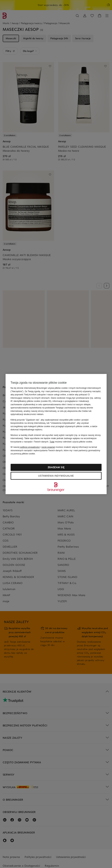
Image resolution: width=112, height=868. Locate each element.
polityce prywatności (30, 447)
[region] (56, 434)
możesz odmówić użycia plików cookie (71, 442)
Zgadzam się (56, 467)
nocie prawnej (48, 447)
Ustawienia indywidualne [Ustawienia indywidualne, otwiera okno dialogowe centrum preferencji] (56, 476)
